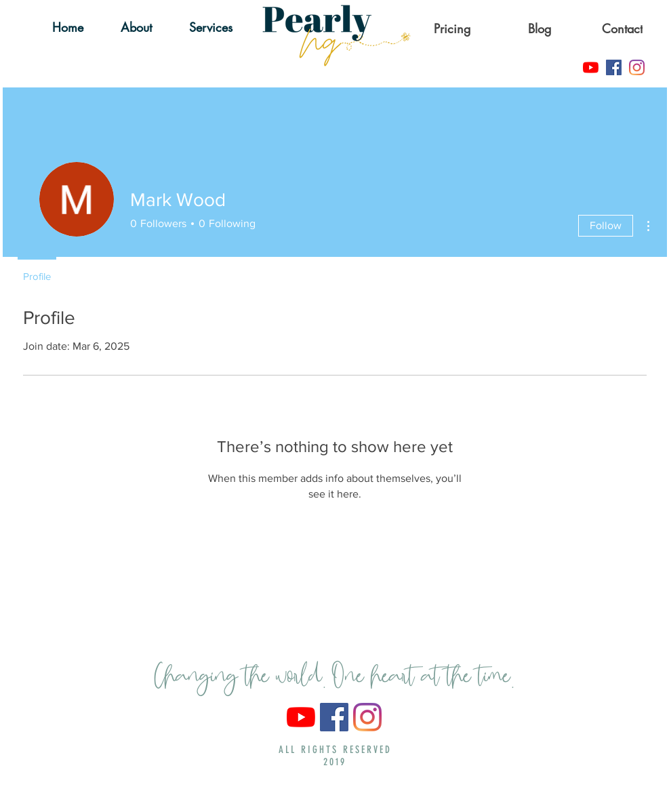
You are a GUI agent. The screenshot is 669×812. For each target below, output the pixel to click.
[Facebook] (614, 67)
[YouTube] (591, 67)
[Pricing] (453, 28)
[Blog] (541, 28)
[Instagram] (637, 67)
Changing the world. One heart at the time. (334, 672)
